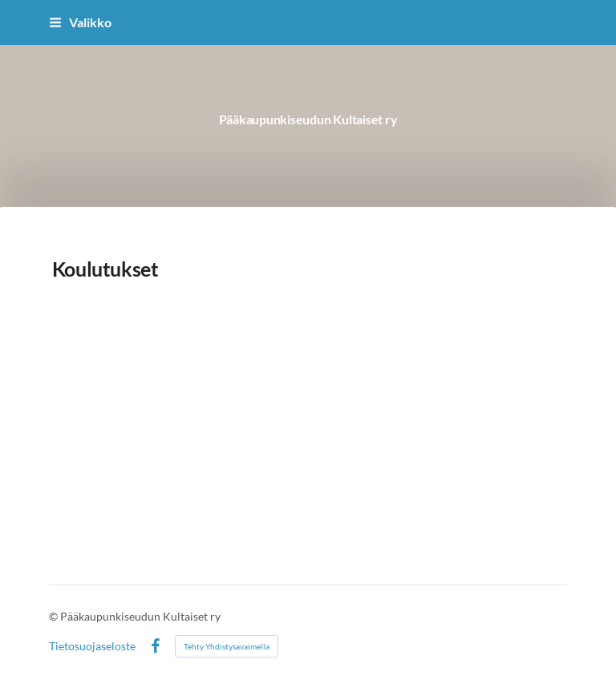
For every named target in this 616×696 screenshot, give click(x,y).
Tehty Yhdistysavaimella (227, 646)
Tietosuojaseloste (92, 646)
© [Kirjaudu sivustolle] (55, 616)
